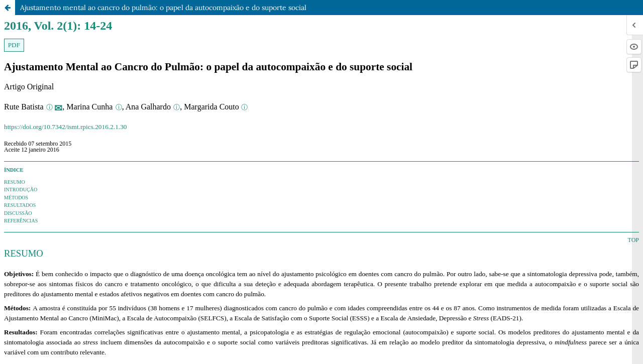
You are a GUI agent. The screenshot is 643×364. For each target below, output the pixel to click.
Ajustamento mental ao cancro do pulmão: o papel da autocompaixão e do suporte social (163, 8)
